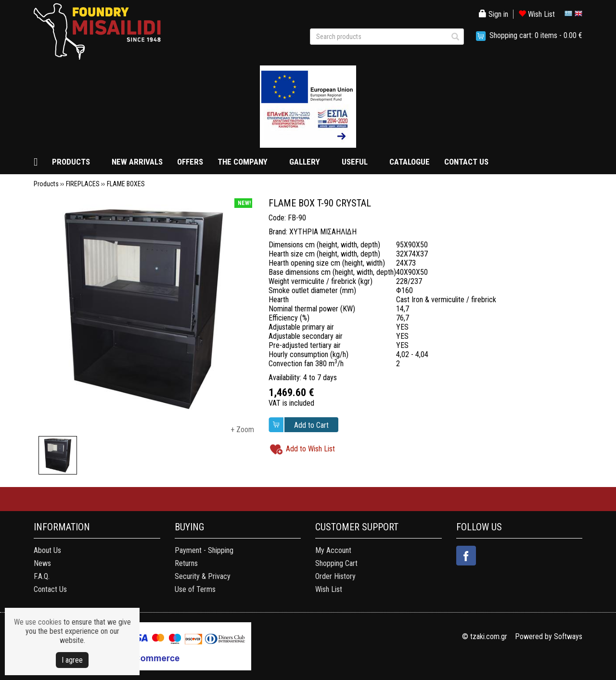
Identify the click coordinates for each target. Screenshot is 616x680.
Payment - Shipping (204, 550)
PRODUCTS (71, 162)
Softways (568, 636)
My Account (333, 550)
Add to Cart (311, 425)
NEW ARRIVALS (137, 162)
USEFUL (355, 162)
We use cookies (38, 622)
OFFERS (190, 162)
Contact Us (50, 589)
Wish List (537, 14)
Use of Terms (195, 589)
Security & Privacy (203, 576)
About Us (47, 550)
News (42, 563)
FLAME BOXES (126, 184)
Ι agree (72, 660)
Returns (186, 563)
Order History (335, 576)
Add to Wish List (310, 449)
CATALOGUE (410, 162)
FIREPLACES (83, 184)
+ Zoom (242, 430)
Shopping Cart (336, 563)
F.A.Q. (42, 576)
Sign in (494, 14)
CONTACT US (466, 162)
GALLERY (305, 162)
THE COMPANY (243, 162)
